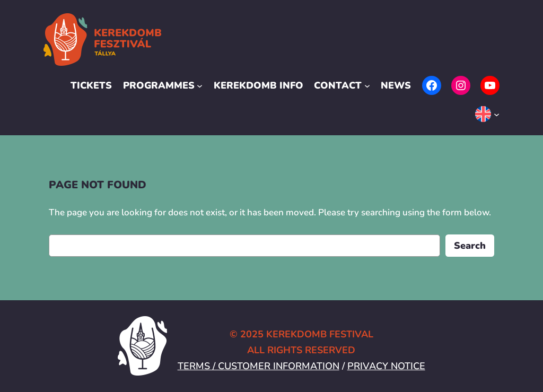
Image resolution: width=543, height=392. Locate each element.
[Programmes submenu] (200, 86)
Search (470, 245)
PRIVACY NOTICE (386, 366)
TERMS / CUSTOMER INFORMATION (259, 366)
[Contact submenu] (367, 86)
